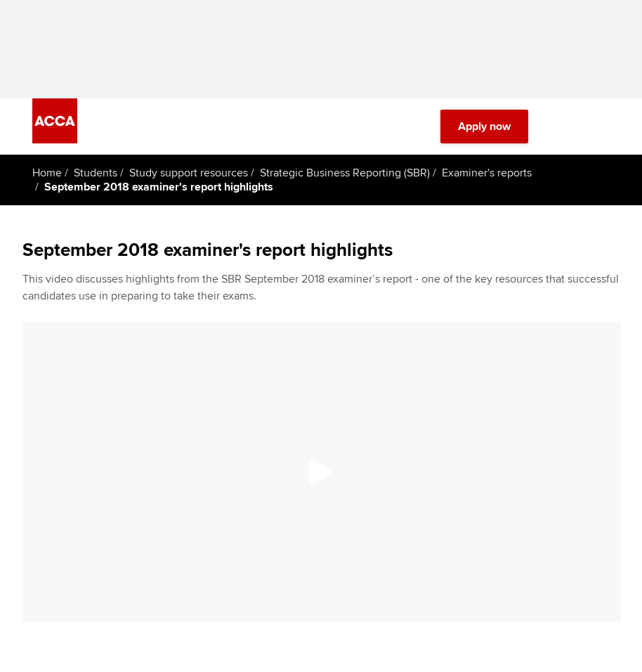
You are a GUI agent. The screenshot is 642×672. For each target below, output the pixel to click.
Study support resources (189, 173)
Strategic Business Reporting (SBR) (345, 173)
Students (96, 173)
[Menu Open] (601, 127)
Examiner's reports (487, 173)
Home (47, 173)
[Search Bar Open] (562, 127)
